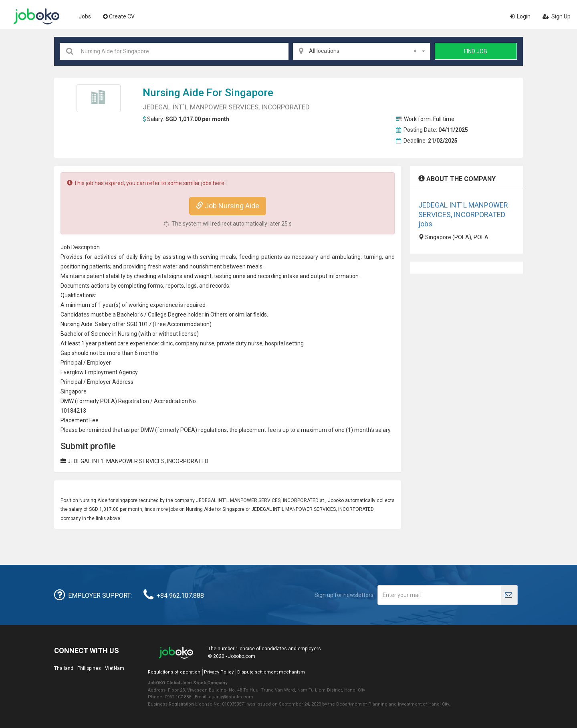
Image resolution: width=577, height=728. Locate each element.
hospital (275, 343)
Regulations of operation (174, 672)
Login (520, 16)
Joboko (36, 16)
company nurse (195, 343)
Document (74, 286)
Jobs (85, 16)
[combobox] (361, 51)
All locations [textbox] (363, 51)
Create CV (119, 16)
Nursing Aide (173, 93)
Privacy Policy (219, 672)
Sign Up (557, 16)
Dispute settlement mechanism (271, 672)
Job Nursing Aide (228, 206)
